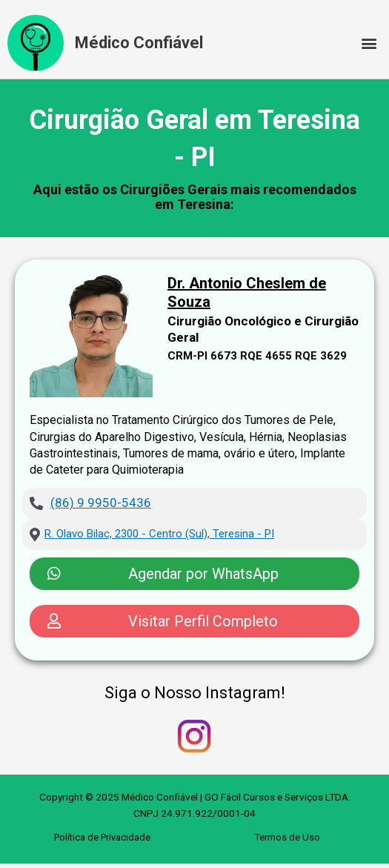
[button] (369, 43)
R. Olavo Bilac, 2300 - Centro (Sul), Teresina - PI (159, 534)
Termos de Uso (287, 837)
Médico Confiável (139, 43)
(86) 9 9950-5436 (101, 503)
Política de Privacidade (102, 837)
